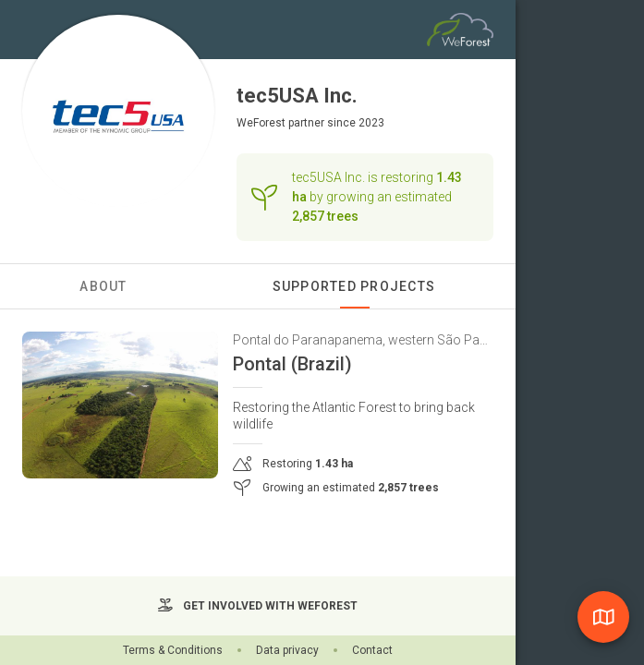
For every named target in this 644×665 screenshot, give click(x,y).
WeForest (261, 123)
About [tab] (103, 286)
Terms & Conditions (173, 650)
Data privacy (287, 650)
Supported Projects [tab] (354, 286)
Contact (372, 650)
